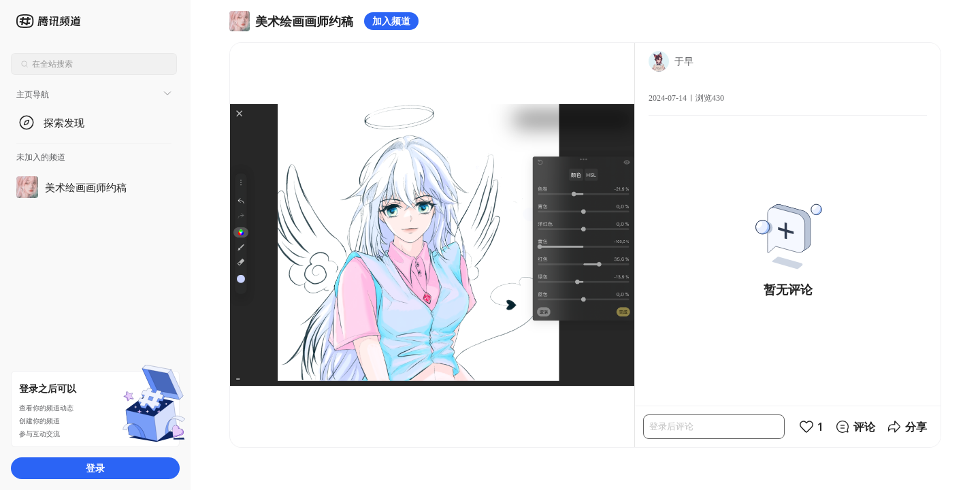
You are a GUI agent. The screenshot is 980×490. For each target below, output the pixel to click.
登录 (95, 468)
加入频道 (391, 21)
